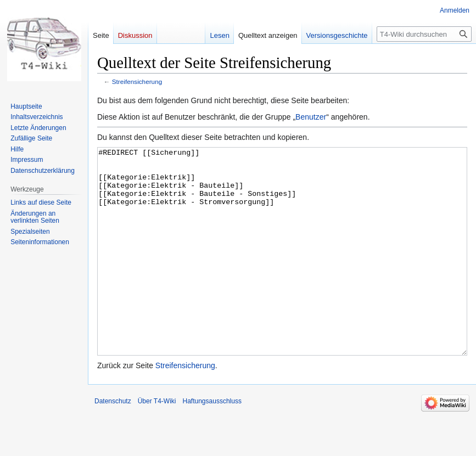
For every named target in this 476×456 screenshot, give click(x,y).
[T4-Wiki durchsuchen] (424, 34)
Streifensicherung (137, 81)
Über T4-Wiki (157, 442)
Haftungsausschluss (212, 442)
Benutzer (311, 117)
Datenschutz (113, 442)
